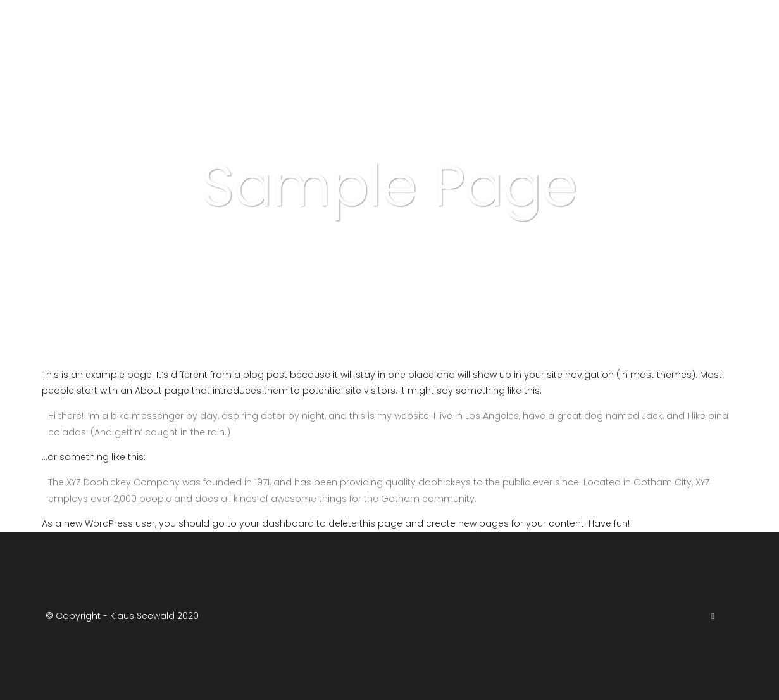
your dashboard (277, 523)
